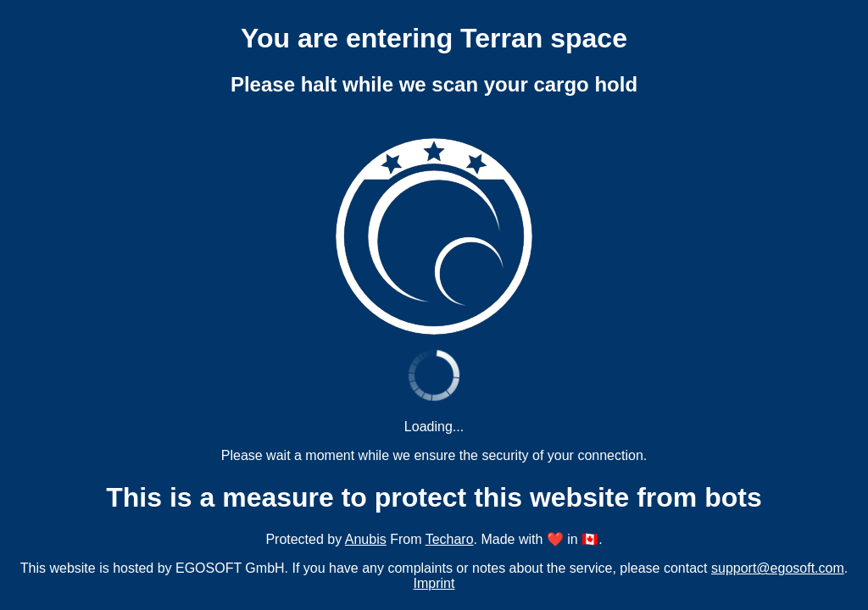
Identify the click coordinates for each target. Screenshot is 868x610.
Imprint (434, 583)
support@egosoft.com (778, 568)
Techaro (450, 539)
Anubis (366, 539)
